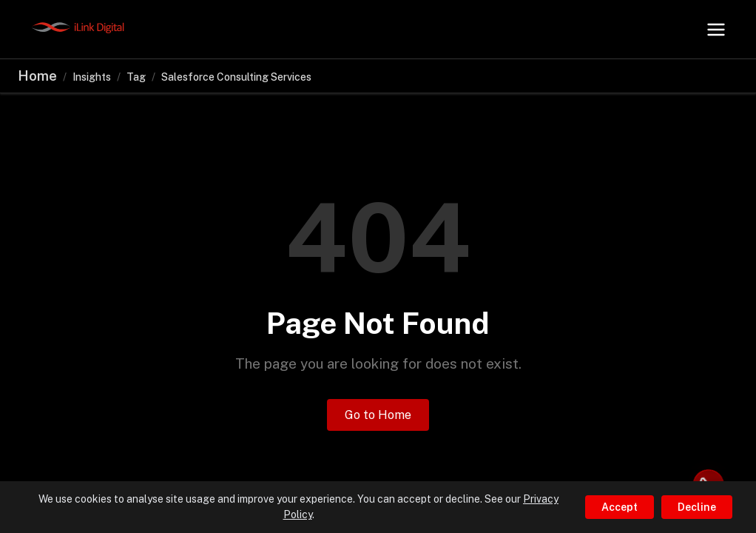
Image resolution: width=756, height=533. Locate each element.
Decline (697, 507)
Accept (620, 507)
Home (37, 76)
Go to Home (378, 415)
